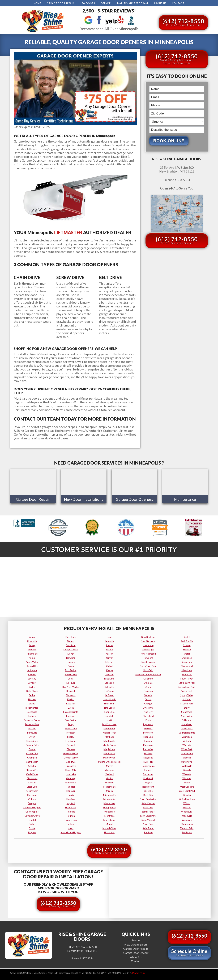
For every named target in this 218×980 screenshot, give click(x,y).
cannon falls (32, 744)
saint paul (148, 823)
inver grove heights (71, 832)
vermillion (187, 736)
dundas (71, 661)
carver (32, 748)
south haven (187, 678)
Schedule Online (189, 952)
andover (32, 649)
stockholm (187, 723)
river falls (148, 761)
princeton (148, 732)
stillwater (187, 719)
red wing (148, 748)
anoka (32, 657)
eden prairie (71, 674)
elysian (71, 699)
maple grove (109, 744)
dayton (32, 832)
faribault (71, 715)
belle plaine (32, 690)
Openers (106, 3)
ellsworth (71, 690)
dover (71, 653)
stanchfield (187, 711)
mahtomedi (109, 728)
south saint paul (187, 682)
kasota (109, 649)
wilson (187, 802)
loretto (109, 719)
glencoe (71, 748)
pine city (148, 711)
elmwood (71, 694)
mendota (109, 782)
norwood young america (148, 674)
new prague (148, 649)
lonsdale (109, 715)
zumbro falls (187, 827)
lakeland (109, 682)
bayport (32, 682)
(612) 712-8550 (183, 22)
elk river (71, 682)
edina (71, 678)
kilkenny (109, 661)
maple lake (109, 748)
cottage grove (32, 815)
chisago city (32, 769)
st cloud (187, 699)
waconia (187, 744)
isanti (109, 636)
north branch (148, 661)
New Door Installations (84, 499)
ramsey (148, 740)
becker (32, 686)
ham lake (71, 773)
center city (32, 753)
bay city (32, 678)
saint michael (148, 819)
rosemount (148, 786)
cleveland (32, 794)
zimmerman (187, 823)
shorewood (187, 665)
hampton (71, 786)
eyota (71, 707)
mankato (109, 736)
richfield (148, 753)
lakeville (109, 686)
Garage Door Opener (136, 952)
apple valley (32, 661)
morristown (109, 819)
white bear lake (187, 798)
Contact (178, 3)
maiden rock (109, 732)
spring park (187, 690)
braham (32, 715)
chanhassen (32, 761)
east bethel (71, 669)
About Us (160, 3)
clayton (32, 782)
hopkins (71, 811)
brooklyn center (32, 719)
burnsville (32, 732)
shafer (187, 653)
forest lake (71, 728)
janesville (109, 640)
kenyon (109, 657)
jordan (109, 644)
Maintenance (185, 499)
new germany (148, 640)
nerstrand (109, 832)
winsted (187, 807)
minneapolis (109, 794)
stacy (187, 707)
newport (148, 657)
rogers (148, 782)
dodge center (71, 649)
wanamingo (187, 753)
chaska (32, 765)
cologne (32, 802)
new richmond (148, 653)
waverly (187, 769)
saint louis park (148, 815)
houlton (71, 815)
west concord (187, 786)
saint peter (148, 827)
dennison (71, 644)
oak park (148, 678)
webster (187, 778)
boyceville (32, 711)
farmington (71, 719)
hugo (71, 827)
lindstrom (109, 703)
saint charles (148, 802)
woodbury (187, 811)
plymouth (148, 723)
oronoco (148, 690)
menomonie (109, 786)
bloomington (32, 707)
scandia (187, 649)
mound (109, 823)
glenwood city (71, 753)
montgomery (109, 807)
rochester (148, 773)
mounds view (109, 827)
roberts (148, 769)
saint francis (148, 811)
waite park (187, 748)
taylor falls (187, 728)
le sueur (109, 694)
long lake (109, 711)
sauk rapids (187, 640)
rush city (148, 794)
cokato (32, 798)
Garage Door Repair (60, 3)
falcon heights (71, 711)
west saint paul (187, 790)
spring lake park (187, 686)
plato (148, 719)
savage (187, 644)
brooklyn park (32, 723)
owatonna (148, 707)
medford (109, 773)
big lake (32, 699)
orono (148, 686)
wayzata (187, 773)
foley (71, 723)
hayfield (71, 802)
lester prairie (109, 699)
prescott (148, 728)
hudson (71, 823)
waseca (187, 757)
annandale (32, 653)
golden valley (71, 757)
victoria (187, 740)
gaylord (71, 744)
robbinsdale (148, 765)
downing (71, 657)
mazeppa (109, 769)
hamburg (71, 778)
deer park (71, 636)
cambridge (32, 740)
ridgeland (148, 757)
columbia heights (32, 807)
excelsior (71, 703)
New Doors (87, 3)
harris (71, 794)
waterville (187, 765)
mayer (109, 765)
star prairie (187, 715)
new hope (148, 644)
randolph (148, 744)
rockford (148, 778)
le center (109, 690)
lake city (109, 674)
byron (32, 736)
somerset (187, 674)
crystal (32, 819)
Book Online (169, 141)
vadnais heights (187, 732)
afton (32, 636)
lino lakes (109, 707)
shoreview (187, 661)
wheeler (187, 794)
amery (32, 644)
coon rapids (32, 811)
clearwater (32, 790)
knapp (109, 669)
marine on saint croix (109, 761)
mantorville (109, 740)
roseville (148, 790)
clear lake (32, 786)
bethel (32, 694)
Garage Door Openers (134, 499)
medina (109, 778)
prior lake (148, 736)
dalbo (32, 823)
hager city (71, 769)
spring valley (187, 694)
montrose (109, 815)
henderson (71, 807)
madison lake (109, 723)
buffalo (32, 728)
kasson (109, 653)
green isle (71, 765)
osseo (148, 699)
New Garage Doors (136, 944)
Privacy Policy (139, 972)
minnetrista (109, 802)
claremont (32, 778)
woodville (187, 815)
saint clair (148, 807)
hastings (71, 798)
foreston (71, 732)
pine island (148, 715)
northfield (148, 669)
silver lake (187, 669)
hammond (71, 782)
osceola (148, 694)
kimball (109, 665)
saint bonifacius (148, 798)
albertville (32, 640)
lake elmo (109, 678)
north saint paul (148, 665)
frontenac (71, 740)
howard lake (71, 819)
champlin (32, 757)
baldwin (32, 674)
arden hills (32, 665)
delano (71, 640)
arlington (32, 669)
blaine (32, 703)
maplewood (109, 757)
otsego (148, 703)
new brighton (148, 636)
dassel (32, 827)
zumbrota (187, 832)
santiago (148, 832)
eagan (71, 665)
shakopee (187, 657)
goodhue (71, 761)
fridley (71, 736)
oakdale (148, 682)
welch (187, 782)
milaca (109, 790)
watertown (187, 761)
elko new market (71, 686)
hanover (71, 790)
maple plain (109, 753)
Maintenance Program (133, 3)
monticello (109, 811)
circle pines (32, 773)
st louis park (187, 703)
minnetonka (109, 798)
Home (37, 3)
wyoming (187, 819)
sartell (187, 636)
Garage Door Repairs (136, 948)
